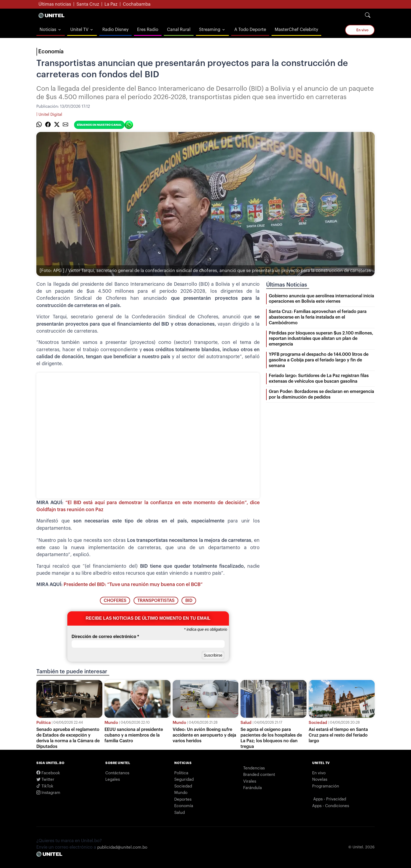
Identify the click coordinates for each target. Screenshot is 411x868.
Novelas (320, 780)
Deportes (183, 799)
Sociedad (318, 723)
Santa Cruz (88, 4)
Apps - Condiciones (331, 806)
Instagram (48, 793)
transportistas (156, 601)
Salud (246, 723)
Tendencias (254, 768)
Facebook (48, 773)
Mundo (111, 723)
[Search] (368, 15)
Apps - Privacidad (330, 799)
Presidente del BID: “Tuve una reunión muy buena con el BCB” (133, 585)
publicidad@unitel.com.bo (122, 847)
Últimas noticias (55, 4)
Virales (250, 781)
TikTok (45, 786)
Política (43, 723)
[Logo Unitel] (51, 15)
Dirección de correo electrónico (105, 637)
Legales (113, 780)
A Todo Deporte (250, 30)
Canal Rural (179, 30)
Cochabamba (137, 4)
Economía (51, 52)
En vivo (360, 30)
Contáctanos (117, 773)
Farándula (252, 788)
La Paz (111, 4)
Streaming (210, 30)
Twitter (45, 780)
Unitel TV (79, 30)
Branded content (259, 775)
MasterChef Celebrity (296, 30)
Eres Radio (148, 30)
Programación (326, 786)
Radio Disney (115, 30)
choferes (115, 601)
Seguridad (184, 780)
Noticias (48, 30)
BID (189, 601)
